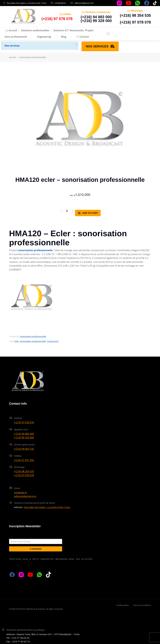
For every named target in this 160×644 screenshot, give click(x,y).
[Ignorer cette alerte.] (76, 45)
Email (17, 487)
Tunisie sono (53, 340)
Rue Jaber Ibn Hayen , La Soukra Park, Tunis (47, 506)
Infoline (67, 14)
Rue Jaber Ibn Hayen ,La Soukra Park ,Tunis (27, 3)
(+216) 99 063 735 (24, 448)
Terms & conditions (142, 604)
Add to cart (90, 213)
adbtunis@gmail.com (84, 3)
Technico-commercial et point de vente (34, 502)
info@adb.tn (60, 3)
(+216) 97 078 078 (135, 22)
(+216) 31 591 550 (24, 459)
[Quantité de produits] (65, 213)
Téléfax (18, 455)
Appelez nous (21, 429)
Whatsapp (137, 11)
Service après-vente (24, 444)
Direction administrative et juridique (25, 629)
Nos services (12, 46)
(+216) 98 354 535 (135, 15)
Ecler (16, 340)
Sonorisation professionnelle (33, 336)
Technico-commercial (98, 12)
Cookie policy (123, 604)
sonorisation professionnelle (33, 340)
